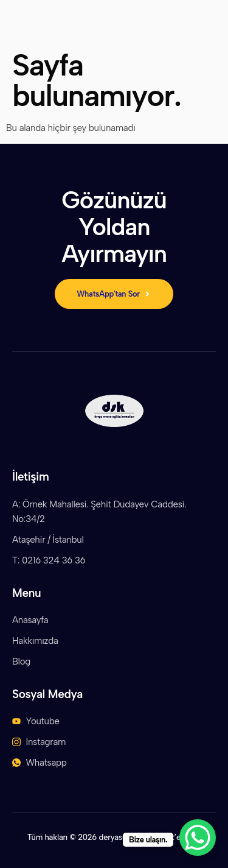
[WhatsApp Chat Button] (198, 838)
